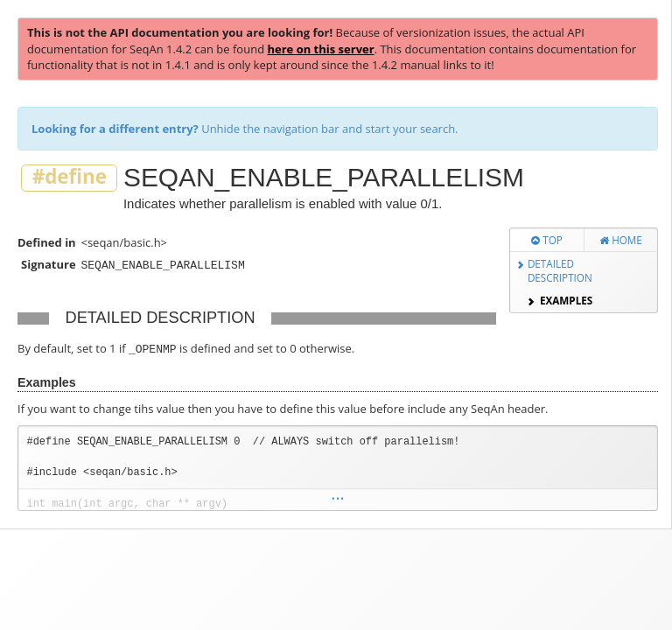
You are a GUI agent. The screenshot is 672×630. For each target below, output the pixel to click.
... (337, 495)
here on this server (320, 49)
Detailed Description (560, 271)
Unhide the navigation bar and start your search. (245, 129)
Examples (566, 300)
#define (70, 177)
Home (621, 240)
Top (547, 240)
